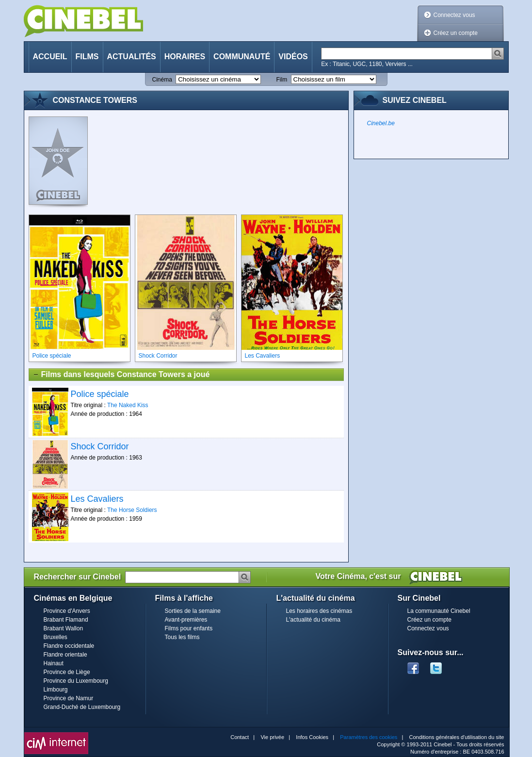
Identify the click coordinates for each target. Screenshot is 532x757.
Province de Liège (67, 672)
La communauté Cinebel (439, 611)
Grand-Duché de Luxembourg (82, 707)
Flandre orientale (65, 655)
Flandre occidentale (69, 646)
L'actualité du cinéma (313, 620)
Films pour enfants (189, 628)
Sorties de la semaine (193, 611)
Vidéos (293, 57)
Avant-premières (186, 620)
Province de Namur (69, 698)
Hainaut (54, 663)
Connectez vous (454, 15)
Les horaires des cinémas (319, 611)
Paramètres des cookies (369, 737)
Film (282, 80)
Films (87, 57)
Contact (240, 737)
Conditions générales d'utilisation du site (457, 737)
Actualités (132, 57)
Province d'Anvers (67, 611)
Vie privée (272, 737)
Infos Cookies (312, 737)
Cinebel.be (381, 123)
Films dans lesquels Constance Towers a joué (121, 375)
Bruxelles (56, 637)
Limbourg (56, 690)
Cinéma (162, 80)
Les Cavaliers (97, 499)
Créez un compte (456, 33)
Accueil (50, 57)
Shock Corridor (100, 446)
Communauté (242, 57)
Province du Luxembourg (76, 681)
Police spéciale (100, 394)
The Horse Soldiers (132, 510)
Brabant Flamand (66, 620)
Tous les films (182, 637)
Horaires (185, 57)
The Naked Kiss (128, 405)
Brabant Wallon (64, 628)
